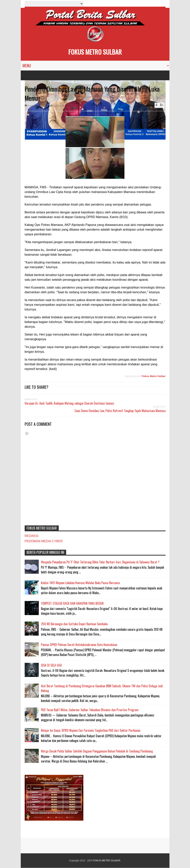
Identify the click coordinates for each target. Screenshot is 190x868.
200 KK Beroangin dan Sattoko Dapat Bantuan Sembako (74, 624)
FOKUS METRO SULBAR (95, 52)
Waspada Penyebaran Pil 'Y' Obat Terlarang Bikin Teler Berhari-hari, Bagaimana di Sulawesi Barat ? (100, 562)
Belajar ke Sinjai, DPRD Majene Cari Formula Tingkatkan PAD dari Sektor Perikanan (91, 730)
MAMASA (43, 106)
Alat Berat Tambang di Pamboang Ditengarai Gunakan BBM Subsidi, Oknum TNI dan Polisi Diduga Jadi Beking (102, 688)
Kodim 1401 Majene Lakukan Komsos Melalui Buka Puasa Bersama (80, 583)
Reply (30, 106)
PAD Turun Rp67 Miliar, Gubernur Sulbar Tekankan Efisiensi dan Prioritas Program (90, 710)
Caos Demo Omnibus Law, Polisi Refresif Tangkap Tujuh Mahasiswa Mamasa (120, 411)
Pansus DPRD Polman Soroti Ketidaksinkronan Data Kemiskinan (79, 645)
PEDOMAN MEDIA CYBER (44, 541)
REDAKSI (32, 536)
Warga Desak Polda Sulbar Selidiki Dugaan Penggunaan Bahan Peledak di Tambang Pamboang (97, 751)
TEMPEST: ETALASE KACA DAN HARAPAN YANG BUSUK (72, 603)
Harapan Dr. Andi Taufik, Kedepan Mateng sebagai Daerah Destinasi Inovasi (69, 403)
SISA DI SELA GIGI (51, 665)
